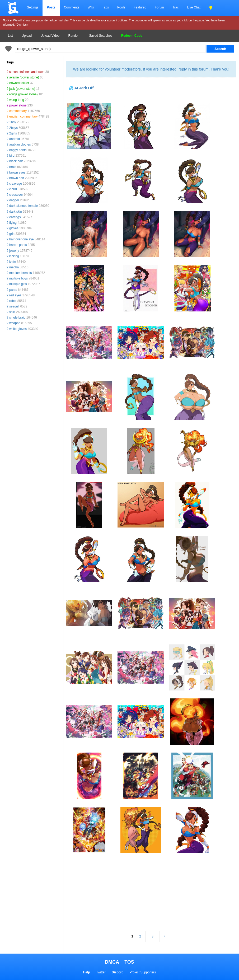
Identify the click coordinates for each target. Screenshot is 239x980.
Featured (140, 7)
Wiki (91, 7)
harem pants (18, 245)
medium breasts (20, 273)
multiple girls (18, 284)
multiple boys (18, 278)
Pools (121, 7)
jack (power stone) (22, 89)
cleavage (16, 184)
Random (74, 36)
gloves (14, 228)
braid (13, 167)
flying (13, 223)
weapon (15, 323)
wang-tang (17, 100)
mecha (14, 267)
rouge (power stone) (23, 94)
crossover (16, 195)
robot (13, 301)
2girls (13, 133)
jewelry (14, 251)
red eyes (15, 295)
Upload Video (50, 36)
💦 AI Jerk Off (81, 88)
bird (12, 156)
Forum (159, 7)
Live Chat (194, 7)
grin (12, 234)
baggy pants (18, 150)
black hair (16, 161)
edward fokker (19, 83)
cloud (13, 189)
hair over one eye (22, 239)
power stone (18, 105)
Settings (33, 7)
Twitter (101, 972)
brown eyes (17, 172)
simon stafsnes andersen (27, 72)
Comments (72, 7)
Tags (106, 7)
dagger (14, 200)
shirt (12, 312)
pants (13, 290)
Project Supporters (143, 972)
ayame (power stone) (24, 77)
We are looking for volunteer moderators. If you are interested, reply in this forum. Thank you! (151, 69)
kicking (14, 256)
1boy (13, 122)
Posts (51, 7)
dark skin (16, 212)
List (10, 36)
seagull (14, 306)
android (15, 139)
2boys (13, 128)
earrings (15, 217)
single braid (17, 318)
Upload (27, 36)
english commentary (23, 116)
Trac (176, 7)
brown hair (17, 178)
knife (13, 262)
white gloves (18, 329)
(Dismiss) (22, 25)
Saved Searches (101, 36)
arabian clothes (20, 144)
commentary (18, 111)
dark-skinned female (24, 206)
